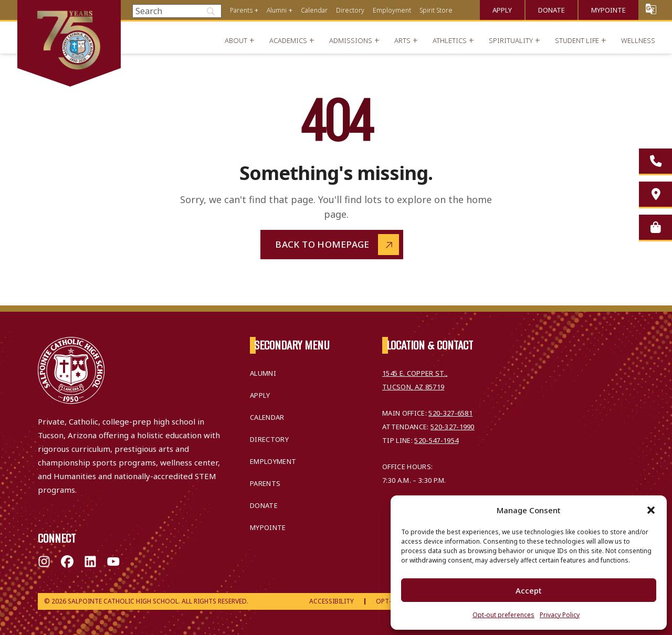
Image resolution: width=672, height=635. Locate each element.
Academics (288, 40)
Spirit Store (436, 10)
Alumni (277, 10)
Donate (552, 10)
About (236, 40)
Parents (241, 10)
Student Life (577, 40)
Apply (502, 10)
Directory (350, 10)
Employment (392, 10)
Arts (402, 40)
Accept (529, 590)
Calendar (314, 10)
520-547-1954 (436, 440)
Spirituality (511, 40)
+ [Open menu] (256, 10)
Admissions (351, 40)
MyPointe (608, 10)
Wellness (638, 40)
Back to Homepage (322, 244)
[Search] (177, 11)
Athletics (450, 40)
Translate (651, 9)
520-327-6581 (450, 413)
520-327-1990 (453, 427)
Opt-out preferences (503, 615)
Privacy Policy (560, 615)
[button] (651, 510)
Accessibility (332, 601)
